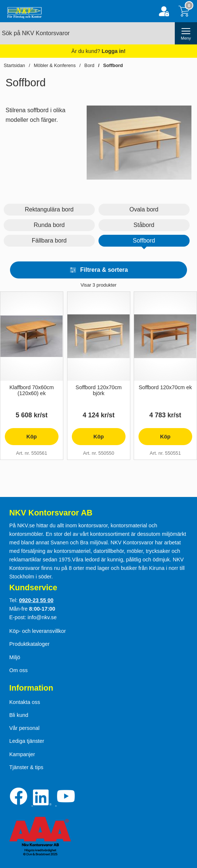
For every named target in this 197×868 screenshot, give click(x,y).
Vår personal (24, 728)
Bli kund (19, 715)
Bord (89, 65)
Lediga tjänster (27, 741)
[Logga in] (164, 11)
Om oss (19, 670)
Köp (21, 439)
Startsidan (14, 65)
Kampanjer (22, 754)
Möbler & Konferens (55, 65)
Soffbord (113, 65)
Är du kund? (98, 51)
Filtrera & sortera (99, 270)
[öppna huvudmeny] (186, 33)
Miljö (15, 657)
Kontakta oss (25, 702)
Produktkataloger (29, 644)
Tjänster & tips (26, 767)
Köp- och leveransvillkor (38, 631)
